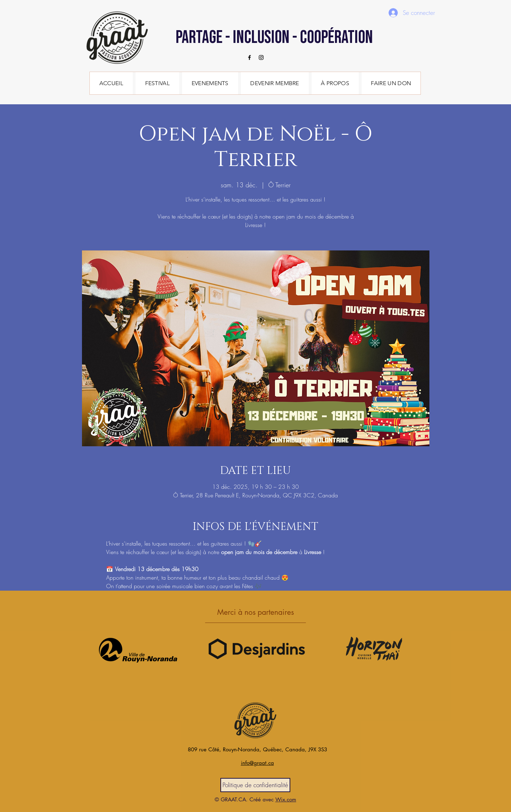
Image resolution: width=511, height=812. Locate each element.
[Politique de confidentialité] (255, 785)
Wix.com (286, 799)
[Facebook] (249, 57)
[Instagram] (261, 57)
